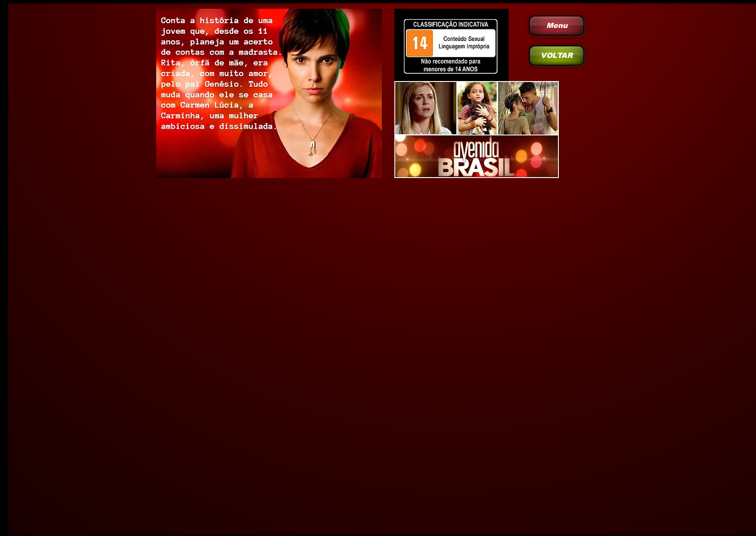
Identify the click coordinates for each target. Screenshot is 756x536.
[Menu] (557, 26)
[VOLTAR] (557, 55)
